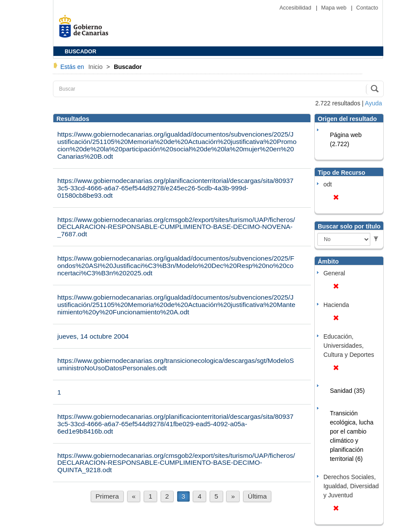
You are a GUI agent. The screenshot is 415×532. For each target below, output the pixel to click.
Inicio (96, 67)
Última (257, 496)
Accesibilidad (296, 8)
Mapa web (335, 8)
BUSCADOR (81, 52)
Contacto (367, 8)
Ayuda (374, 103)
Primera (107, 496)
